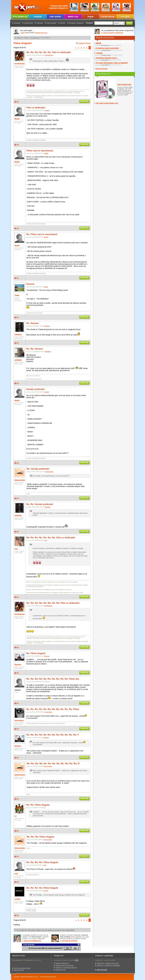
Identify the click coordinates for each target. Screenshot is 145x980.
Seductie (40, 23)
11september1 (106, 50)
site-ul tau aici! (102, 970)
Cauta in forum (85, 43)
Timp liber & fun (35, 38)
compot (17, 899)
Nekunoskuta (20, 480)
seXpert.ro (20, 38)
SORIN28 (18, 360)
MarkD (17, 119)
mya (16, 549)
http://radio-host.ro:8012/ (34, 379)
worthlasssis (105, 45)
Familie (63, 23)
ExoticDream (20, 63)
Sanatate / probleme (76, 23)
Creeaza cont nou (41, 33)
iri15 (16, 873)
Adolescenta (28, 23)
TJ (15, 816)
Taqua (17, 295)
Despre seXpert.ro (62, 963)
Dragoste (17, 23)
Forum (26, 38)
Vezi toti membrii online (22, 968)
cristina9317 (105, 60)
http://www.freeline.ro (33, 874)
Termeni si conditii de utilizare (66, 967)
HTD (77, 960)
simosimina (19, 720)
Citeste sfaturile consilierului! (113, 33)
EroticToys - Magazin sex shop (108, 963)
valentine (18, 334)
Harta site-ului (60, 970)
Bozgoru (18, 664)
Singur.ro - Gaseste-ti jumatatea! (108, 965)
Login (22, 33)
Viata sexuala (51, 23)
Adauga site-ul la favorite (64, 965)
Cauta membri (19, 970)
